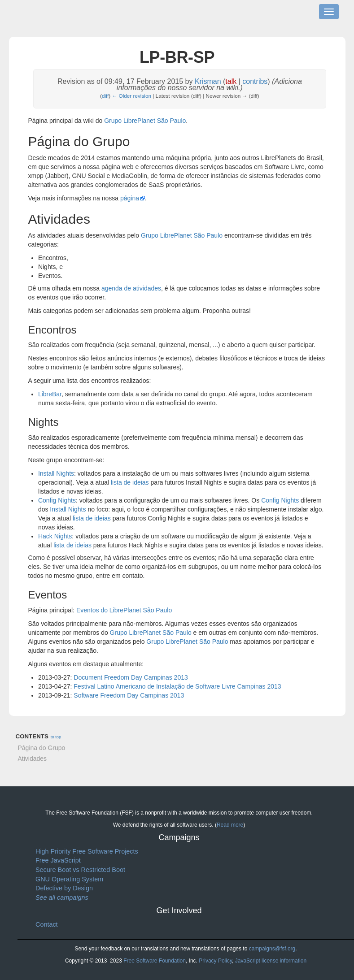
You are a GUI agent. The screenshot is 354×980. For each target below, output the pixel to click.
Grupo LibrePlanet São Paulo (145, 121)
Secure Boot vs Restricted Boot (80, 870)
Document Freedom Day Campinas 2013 (131, 677)
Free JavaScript (58, 860)
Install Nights (56, 473)
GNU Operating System (69, 879)
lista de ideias (130, 482)
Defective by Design (64, 888)
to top (56, 737)
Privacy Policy (215, 961)
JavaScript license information (271, 961)
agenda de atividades (131, 288)
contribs (255, 81)
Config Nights (57, 500)
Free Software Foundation (155, 961)
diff (105, 96)
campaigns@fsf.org (272, 949)
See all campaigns (62, 898)
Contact (47, 924)
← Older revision (132, 96)
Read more (230, 825)
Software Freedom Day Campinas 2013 (129, 695)
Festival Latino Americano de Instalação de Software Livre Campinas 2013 (177, 686)
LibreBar (50, 394)
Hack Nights (55, 536)
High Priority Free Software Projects (87, 851)
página (130, 198)
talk (231, 81)
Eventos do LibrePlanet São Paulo (124, 610)
